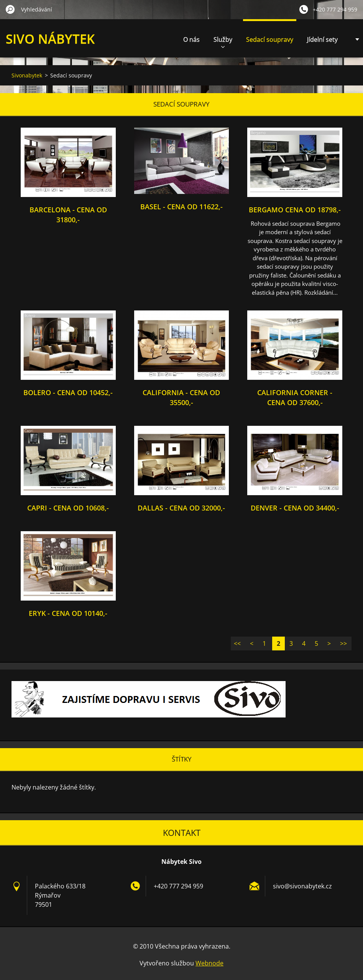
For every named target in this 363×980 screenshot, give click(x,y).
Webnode (209, 963)
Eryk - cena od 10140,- (68, 613)
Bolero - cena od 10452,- (68, 392)
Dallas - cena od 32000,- (181, 508)
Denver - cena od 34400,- (295, 508)
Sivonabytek (27, 75)
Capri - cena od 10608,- (68, 508)
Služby (223, 42)
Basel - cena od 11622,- (181, 207)
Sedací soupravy (270, 39)
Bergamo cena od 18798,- (295, 210)
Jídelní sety (322, 39)
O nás (191, 39)
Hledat (10, 9)
